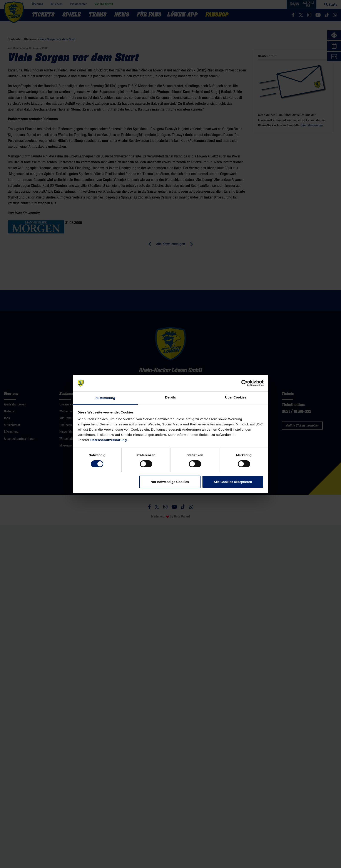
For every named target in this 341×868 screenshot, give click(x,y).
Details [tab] (170, 397)
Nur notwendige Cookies (170, 482)
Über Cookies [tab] (236, 397)
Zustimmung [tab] (105, 398)
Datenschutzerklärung (109, 440)
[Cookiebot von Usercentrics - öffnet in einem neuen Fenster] (245, 383)
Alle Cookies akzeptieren (233, 482)
